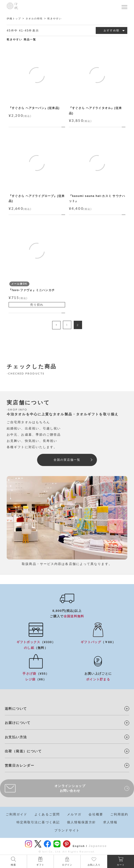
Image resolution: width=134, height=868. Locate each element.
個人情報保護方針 (81, 822)
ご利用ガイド (17, 814)
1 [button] (67, 325)
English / (80, 846)
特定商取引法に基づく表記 (38, 822)
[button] (56, 325)
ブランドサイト (67, 830)
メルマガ (74, 814)
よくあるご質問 (47, 814)
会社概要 (96, 814)
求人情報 (110, 822)
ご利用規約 (119, 814)
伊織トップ (14, 19)
